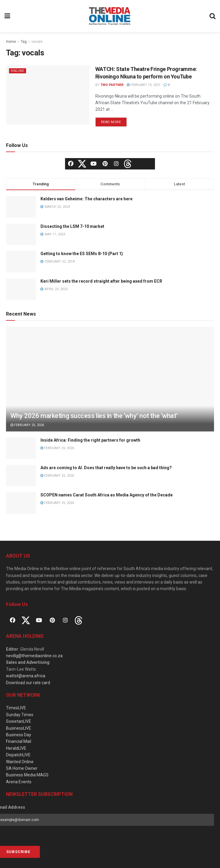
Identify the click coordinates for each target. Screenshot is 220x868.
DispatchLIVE (18, 755)
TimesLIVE (16, 708)
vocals (37, 42)
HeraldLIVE (16, 748)
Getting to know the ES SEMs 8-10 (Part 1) (82, 254)
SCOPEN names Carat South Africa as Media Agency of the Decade (107, 495)
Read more (111, 122)
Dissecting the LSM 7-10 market (72, 226)
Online (18, 71)
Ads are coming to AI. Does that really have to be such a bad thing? (106, 468)
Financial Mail (19, 741)
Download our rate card (28, 683)
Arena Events (19, 782)
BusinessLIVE (19, 728)
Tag (24, 42)
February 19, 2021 (144, 85)
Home (11, 42)
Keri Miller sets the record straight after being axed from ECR (101, 281)
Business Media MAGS (27, 775)
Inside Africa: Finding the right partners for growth (90, 440)
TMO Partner (112, 85)
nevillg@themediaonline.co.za (34, 656)
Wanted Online (20, 762)
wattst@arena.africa (26, 676)
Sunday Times (20, 715)
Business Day (19, 735)
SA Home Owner (22, 768)
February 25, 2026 (27, 425)
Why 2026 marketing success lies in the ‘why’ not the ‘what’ (94, 416)
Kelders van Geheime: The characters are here (86, 199)
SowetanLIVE (19, 721)
